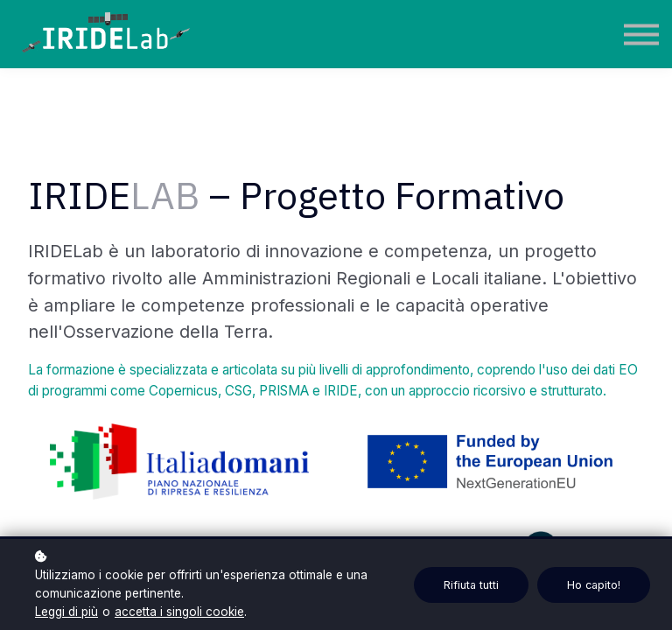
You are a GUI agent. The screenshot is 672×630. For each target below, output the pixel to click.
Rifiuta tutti (471, 585)
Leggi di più (66, 612)
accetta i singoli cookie (179, 612)
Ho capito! (594, 585)
